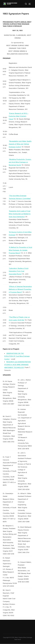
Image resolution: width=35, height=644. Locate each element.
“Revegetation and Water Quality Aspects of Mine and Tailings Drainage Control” (20, 144)
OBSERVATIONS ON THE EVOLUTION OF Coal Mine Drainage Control (17, 356)
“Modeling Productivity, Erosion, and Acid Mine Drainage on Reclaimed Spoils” (20, 162)
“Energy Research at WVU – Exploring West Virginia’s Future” (19, 116)
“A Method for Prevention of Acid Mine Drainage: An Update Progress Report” (20, 250)
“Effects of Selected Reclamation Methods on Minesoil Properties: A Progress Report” (20, 289)
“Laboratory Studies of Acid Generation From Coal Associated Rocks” (19, 271)
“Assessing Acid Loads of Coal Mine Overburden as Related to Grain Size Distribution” (20, 214)
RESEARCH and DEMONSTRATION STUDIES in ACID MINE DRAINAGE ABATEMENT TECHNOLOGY (17, 365)
